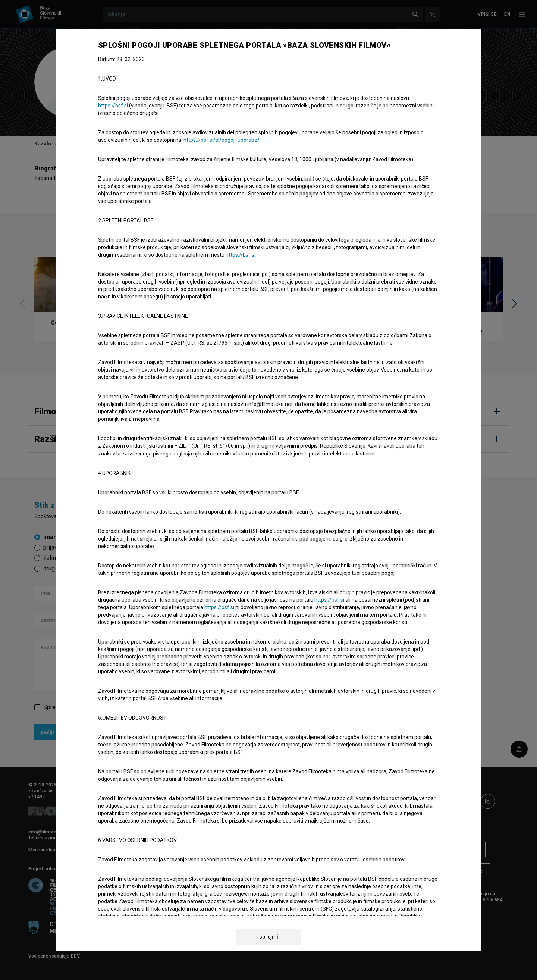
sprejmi (269, 937)
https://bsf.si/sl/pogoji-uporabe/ (222, 140)
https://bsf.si (113, 106)
